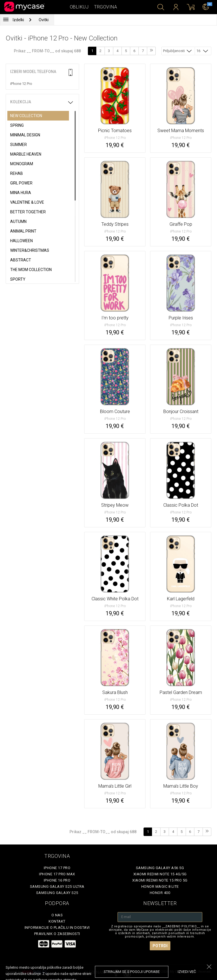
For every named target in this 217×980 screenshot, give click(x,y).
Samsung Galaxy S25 (57, 893)
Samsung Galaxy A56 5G (160, 868)
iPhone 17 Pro (57, 868)
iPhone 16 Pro (57, 880)
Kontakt (57, 921)
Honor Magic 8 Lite (160, 886)
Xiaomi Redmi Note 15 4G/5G (160, 874)
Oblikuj (79, 7)
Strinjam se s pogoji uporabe (132, 972)
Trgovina (106, 7)
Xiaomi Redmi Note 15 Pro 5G (160, 880)
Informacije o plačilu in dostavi (57, 928)
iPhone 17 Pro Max (57, 874)
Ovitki (44, 20)
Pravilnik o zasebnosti (57, 934)
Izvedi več (187, 972)
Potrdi (160, 946)
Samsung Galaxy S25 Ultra (57, 886)
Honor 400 (160, 893)
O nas (57, 915)
